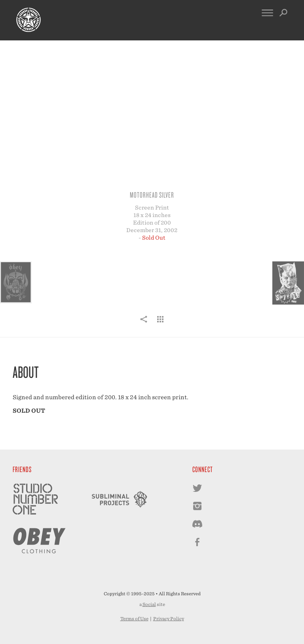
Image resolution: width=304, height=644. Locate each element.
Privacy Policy (169, 619)
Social (149, 604)
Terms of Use (134, 619)
